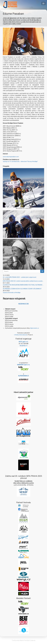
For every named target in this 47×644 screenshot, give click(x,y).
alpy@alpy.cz (23, 346)
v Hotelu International (20, 335)
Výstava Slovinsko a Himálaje (12, 293)
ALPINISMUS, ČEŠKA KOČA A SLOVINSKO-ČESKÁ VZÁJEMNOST (22, 289)
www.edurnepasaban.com (11, 157)
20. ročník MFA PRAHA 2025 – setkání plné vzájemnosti (20, 277)
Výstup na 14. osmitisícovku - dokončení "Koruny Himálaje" (20, 161)
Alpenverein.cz (34, 328)
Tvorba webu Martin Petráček (21, 640)
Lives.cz (33, 640)
